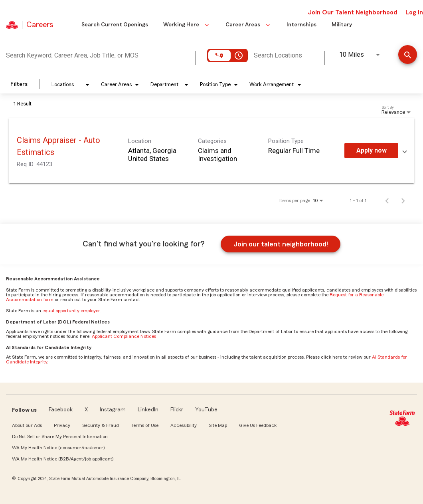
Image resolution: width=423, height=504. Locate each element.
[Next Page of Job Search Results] (403, 200)
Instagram (113, 410)
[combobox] (94, 54)
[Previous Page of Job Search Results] (387, 200)
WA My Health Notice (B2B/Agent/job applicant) (63, 459)
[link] (211, 151)
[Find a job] (408, 55)
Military (342, 25)
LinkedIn (148, 410)
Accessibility (184, 425)
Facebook (61, 410)
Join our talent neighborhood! (281, 244)
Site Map (218, 425)
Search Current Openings (115, 25)
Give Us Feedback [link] (258, 425)
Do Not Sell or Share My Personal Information (60, 437)
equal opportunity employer (71, 311)
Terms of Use (145, 425)
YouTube (206, 410)
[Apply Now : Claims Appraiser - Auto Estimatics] (371, 151)
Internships (301, 25)
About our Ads (27, 425)
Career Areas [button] (248, 25)
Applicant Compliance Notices (124, 336)
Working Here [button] (187, 25)
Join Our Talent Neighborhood (353, 12)
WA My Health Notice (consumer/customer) (58, 448)
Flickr (177, 410)
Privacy (62, 425)
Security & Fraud (101, 425)
